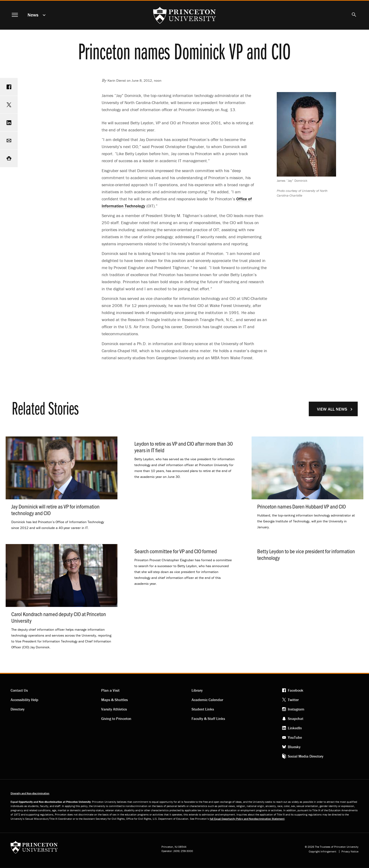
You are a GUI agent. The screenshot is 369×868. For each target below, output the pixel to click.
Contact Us (19, 690)
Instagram (296, 709)
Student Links (203, 709)
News (33, 15)
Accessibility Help (24, 700)
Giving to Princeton (116, 719)
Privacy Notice (350, 852)
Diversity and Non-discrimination (30, 793)
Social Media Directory (306, 756)
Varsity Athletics (114, 709)
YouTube (295, 737)
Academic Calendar (207, 700)
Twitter (293, 700)
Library (197, 690)
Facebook (296, 690)
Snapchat (296, 719)
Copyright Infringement (323, 852)
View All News (332, 409)
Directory (18, 709)
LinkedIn (295, 728)
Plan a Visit (110, 690)
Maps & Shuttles (114, 700)
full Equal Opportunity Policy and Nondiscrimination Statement (247, 819)
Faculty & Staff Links (208, 719)
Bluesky (294, 747)
